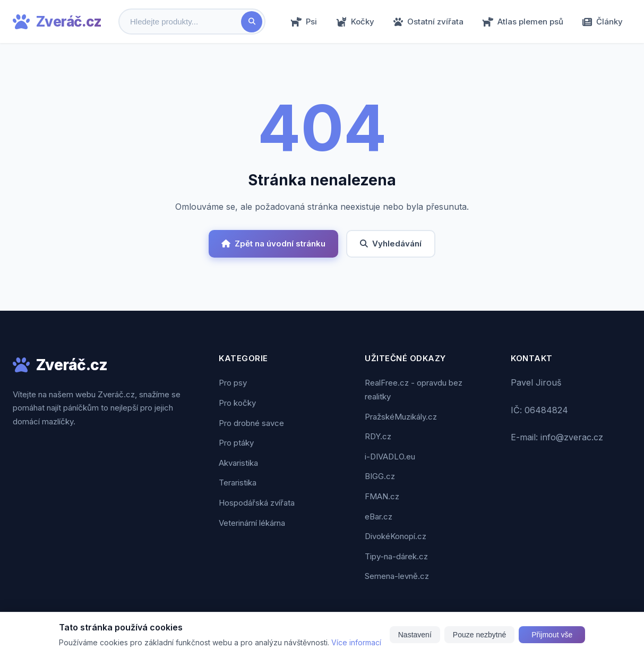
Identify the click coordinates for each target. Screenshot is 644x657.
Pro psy (233, 383)
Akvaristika (238, 463)
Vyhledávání (391, 244)
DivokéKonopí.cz (396, 536)
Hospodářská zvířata (257, 503)
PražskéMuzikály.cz (401, 417)
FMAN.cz (382, 496)
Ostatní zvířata (428, 22)
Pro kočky (237, 403)
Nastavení (415, 635)
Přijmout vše (552, 635)
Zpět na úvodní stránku (273, 244)
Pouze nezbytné (479, 635)
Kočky (355, 22)
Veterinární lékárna (252, 523)
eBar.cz (379, 517)
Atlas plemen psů (523, 22)
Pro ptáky (236, 443)
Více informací (356, 642)
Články (603, 22)
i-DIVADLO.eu (390, 457)
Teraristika (238, 483)
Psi (304, 22)
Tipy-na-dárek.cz (396, 556)
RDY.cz (378, 436)
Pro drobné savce (251, 423)
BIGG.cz (380, 476)
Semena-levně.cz (397, 576)
